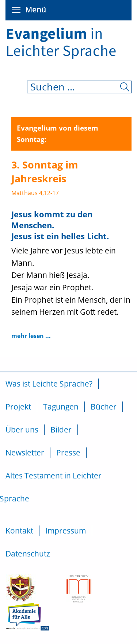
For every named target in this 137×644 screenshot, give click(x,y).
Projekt (18, 407)
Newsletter (25, 453)
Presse (68, 453)
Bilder (61, 430)
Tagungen (61, 407)
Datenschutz (28, 554)
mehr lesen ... (31, 336)
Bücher (104, 407)
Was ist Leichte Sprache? (49, 384)
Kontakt (19, 531)
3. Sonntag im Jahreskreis (45, 172)
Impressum (66, 531)
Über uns (22, 430)
